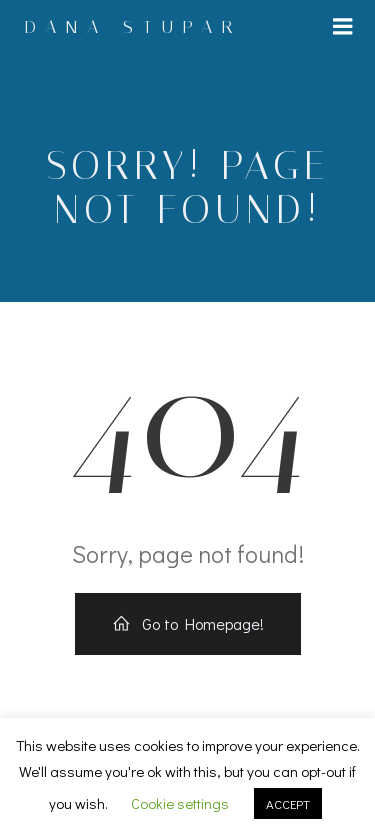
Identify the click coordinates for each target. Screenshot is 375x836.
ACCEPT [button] (288, 803)
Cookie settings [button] (180, 803)
